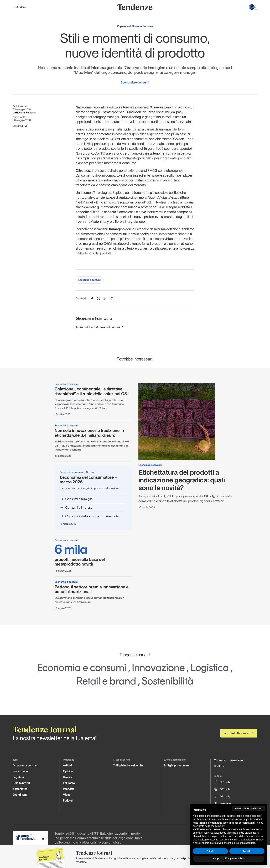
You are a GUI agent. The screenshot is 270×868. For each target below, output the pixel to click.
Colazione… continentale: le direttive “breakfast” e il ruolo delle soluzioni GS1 (92, 391)
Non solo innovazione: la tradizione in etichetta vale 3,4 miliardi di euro (89, 433)
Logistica (210, 667)
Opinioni (68, 771)
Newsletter (237, 760)
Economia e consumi (90, 280)
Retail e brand (106, 681)
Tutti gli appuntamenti (177, 765)
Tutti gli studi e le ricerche (128, 765)
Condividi (20, 126)
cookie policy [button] (218, 826)
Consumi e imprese (76, 508)
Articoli (67, 765)
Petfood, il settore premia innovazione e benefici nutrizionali (92, 589)
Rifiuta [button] (210, 851)
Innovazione (158, 667)
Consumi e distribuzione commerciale (89, 516)
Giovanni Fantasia (25, 113)
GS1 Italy (222, 782)
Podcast (68, 801)
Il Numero (69, 783)
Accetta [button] (247, 851)
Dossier (68, 777)
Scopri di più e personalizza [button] (229, 859)
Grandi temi (20, 795)
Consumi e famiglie (76, 499)
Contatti (219, 766)
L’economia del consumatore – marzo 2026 (88, 480)
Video (67, 795)
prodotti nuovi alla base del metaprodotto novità (93, 555)
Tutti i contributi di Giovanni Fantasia (100, 327)
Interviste (69, 789)
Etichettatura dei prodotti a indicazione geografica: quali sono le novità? (182, 480)
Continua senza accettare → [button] (249, 809)
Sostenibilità (167, 681)
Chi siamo (220, 760)
